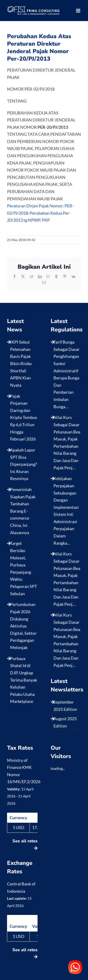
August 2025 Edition (65, 722)
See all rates (25, 844)
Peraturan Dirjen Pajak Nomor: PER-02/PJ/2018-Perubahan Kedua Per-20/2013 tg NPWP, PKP (40, 213)
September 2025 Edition (65, 706)
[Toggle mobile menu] (78, 11)
